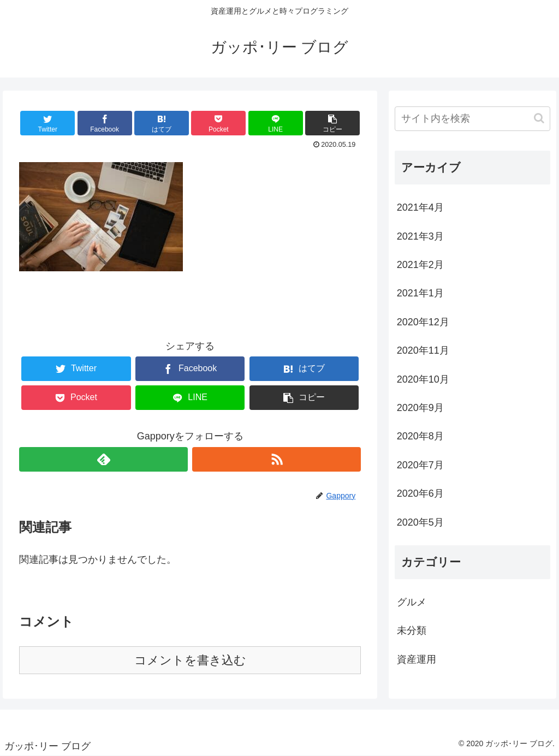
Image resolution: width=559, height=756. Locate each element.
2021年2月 (420, 265)
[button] (539, 118)
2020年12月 (423, 322)
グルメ (412, 602)
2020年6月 (420, 493)
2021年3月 (420, 236)
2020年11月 (423, 350)
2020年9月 (420, 408)
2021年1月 (420, 293)
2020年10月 (423, 379)
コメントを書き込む (190, 660)
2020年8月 (420, 436)
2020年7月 (420, 465)
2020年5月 (420, 522)
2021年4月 (420, 207)
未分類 (412, 630)
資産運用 (417, 659)
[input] (472, 119)
